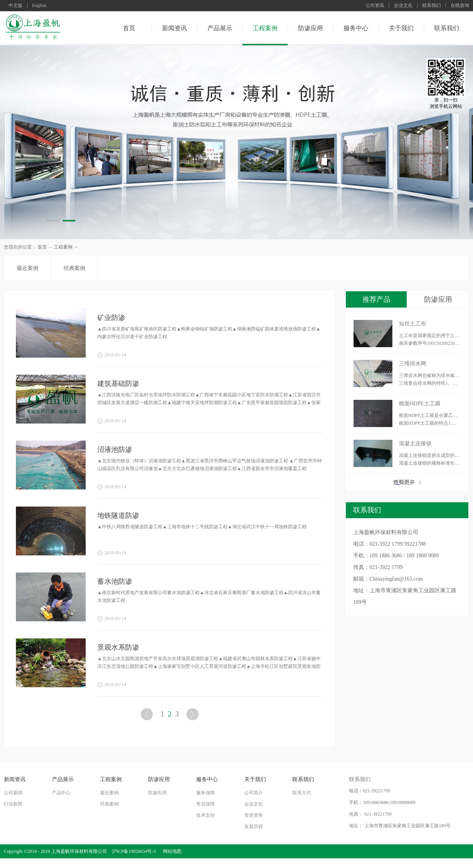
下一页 (193, 716)
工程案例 (63, 247)
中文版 (16, 6)
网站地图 (171, 851)
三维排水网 (413, 364)
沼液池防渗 (115, 450)
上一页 (148, 716)
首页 (129, 28)
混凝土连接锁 (415, 444)
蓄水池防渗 (115, 581)
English (39, 6)
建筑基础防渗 (118, 384)
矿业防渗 (111, 318)
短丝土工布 (413, 324)
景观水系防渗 (118, 647)
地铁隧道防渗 (118, 515)
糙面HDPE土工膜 (420, 404)
